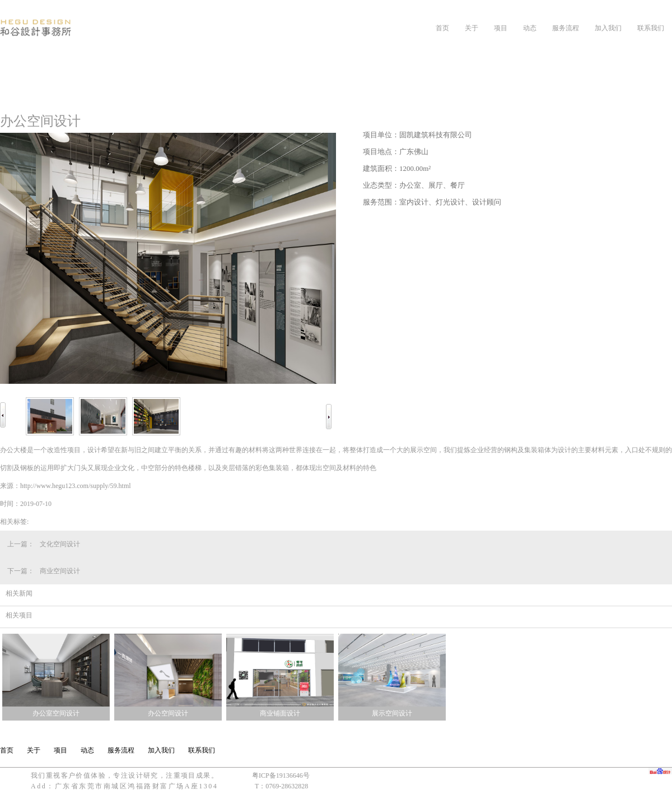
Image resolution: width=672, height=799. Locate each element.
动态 (530, 28)
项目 (501, 28)
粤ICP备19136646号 (281, 775)
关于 (472, 28)
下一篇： (21, 571)
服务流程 (566, 28)
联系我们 (651, 28)
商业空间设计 (60, 571)
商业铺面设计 (280, 713)
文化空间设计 (60, 544)
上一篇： (21, 544)
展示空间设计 (392, 713)
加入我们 (608, 28)
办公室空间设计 (56, 713)
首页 (442, 28)
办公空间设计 (168, 713)
